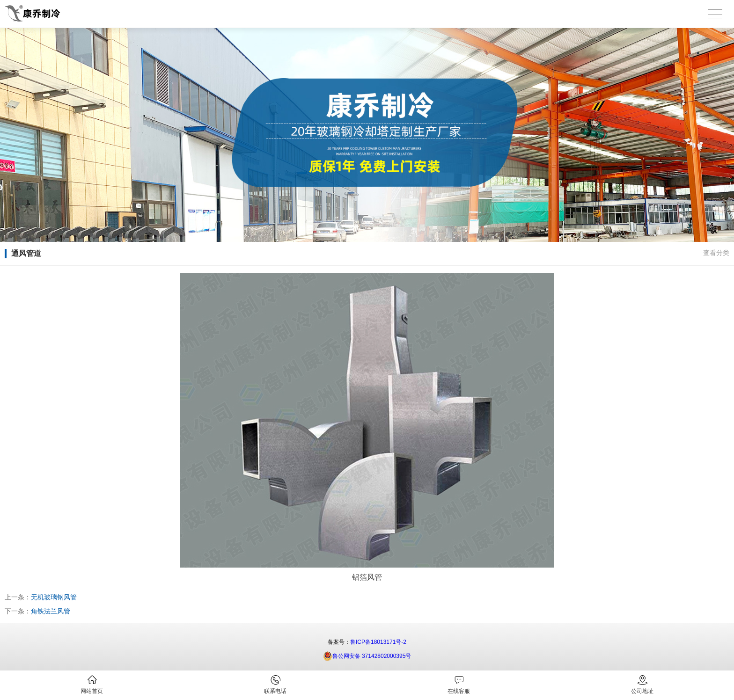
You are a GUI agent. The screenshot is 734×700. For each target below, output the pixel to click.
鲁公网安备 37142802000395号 (367, 656)
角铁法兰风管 (51, 611)
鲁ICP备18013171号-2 (378, 642)
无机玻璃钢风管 (54, 597)
